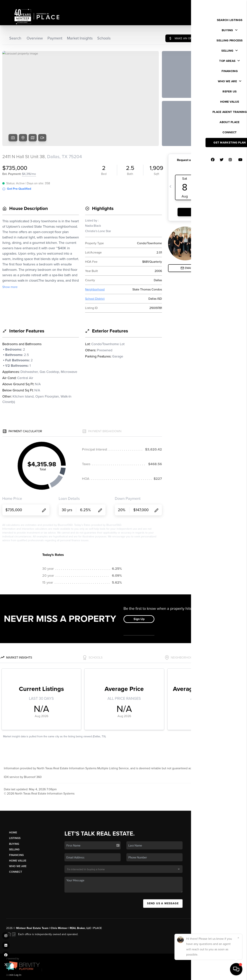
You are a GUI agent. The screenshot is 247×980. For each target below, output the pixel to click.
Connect (16, 872)
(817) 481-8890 (217, 880)
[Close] (238, 938)
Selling (14, 850)
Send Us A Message (163, 903)
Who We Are (18, 866)
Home (13, 833)
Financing (16, 855)
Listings (15, 838)
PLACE (97, 928)
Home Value (18, 861)
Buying (14, 844)
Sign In (232, 4)
